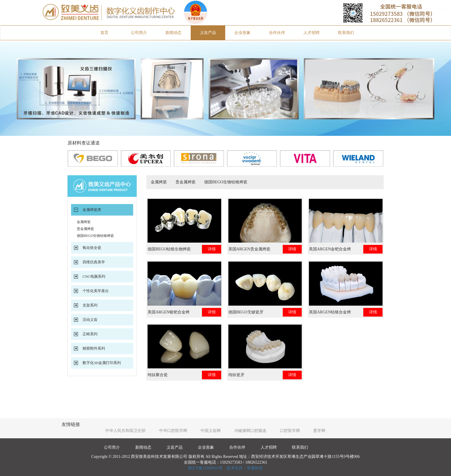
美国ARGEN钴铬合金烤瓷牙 (330, 313)
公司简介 (139, 33)
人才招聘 (312, 33)
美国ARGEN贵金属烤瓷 (249, 249)
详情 (212, 249)
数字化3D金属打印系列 (102, 363)
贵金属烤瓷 (186, 182)
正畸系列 (90, 334)
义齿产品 (208, 33)
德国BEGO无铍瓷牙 (246, 312)
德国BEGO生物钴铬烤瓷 (226, 182)
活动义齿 (90, 320)
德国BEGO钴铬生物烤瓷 (169, 249)
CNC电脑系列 (94, 276)
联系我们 (346, 33)
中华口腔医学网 (173, 431)
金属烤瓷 (159, 182)
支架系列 (90, 305)
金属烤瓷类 (92, 210)
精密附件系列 (94, 348)
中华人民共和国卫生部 (125, 431)
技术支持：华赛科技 (245, 468)
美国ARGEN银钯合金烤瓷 (169, 313)
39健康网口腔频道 (250, 431)
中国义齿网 (211, 431)
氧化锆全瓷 (92, 248)
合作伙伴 (277, 33)
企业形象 (242, 33)
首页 (111, 32)
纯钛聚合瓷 (158, 375)
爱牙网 (319, 431)
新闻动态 (173, 33)
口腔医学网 (290, 431)
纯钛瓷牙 (236, 375)
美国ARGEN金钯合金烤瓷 (330, 250)
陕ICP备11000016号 (205, 468)
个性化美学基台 (96, 291)
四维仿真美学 (94, 262)
